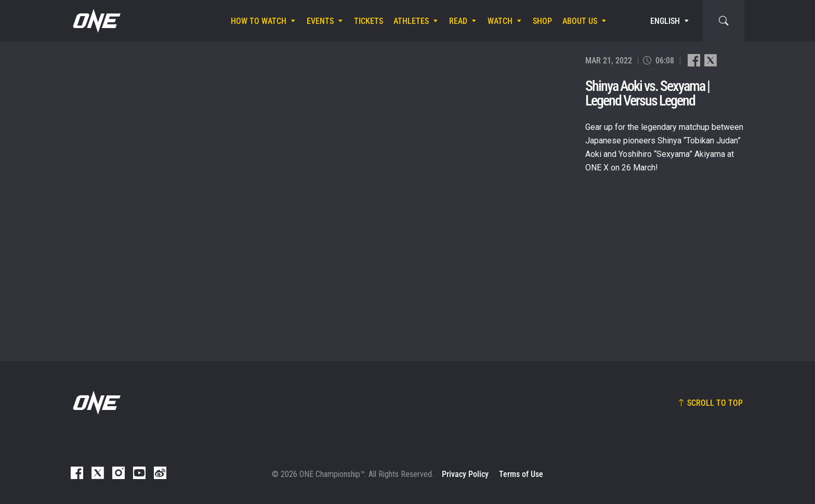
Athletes (411, 21)
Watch (500, 21)
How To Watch (259, 21)
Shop (542, 21)
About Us (580, 21)
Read (458, 21)
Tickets (369, 21)
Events (320, 21)
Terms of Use (521, 474)
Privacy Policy (465, 474)
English (665, 21)
